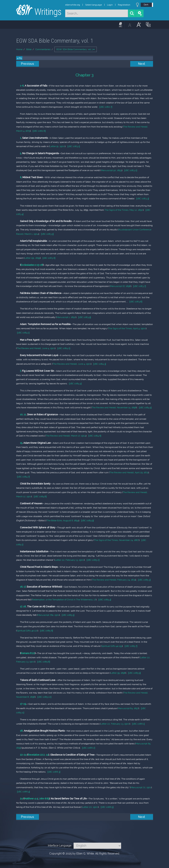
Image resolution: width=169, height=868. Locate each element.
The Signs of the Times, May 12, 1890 (124, 210)
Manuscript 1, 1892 (66, 317)
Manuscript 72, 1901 (141, 787)
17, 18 (23, 607)
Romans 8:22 (28, 653)
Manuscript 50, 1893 (111, 170)
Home (19, 49)
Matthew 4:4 (31, 799)
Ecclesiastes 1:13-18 (32, 265)
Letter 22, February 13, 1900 (69, 560)
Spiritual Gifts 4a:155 (112, 646)
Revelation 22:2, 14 (38, 755)
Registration (124, 5)
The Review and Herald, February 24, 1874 (114, 580)
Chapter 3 (84, 75)
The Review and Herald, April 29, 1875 (129, 472)
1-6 (22, 86)
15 (21, 443)
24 (21, 799)
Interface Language (60, 846)
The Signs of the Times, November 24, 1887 (116, 540)
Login (110, 5)
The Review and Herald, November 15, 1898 (114, 408)
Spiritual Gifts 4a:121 (27, 631)
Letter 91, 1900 (57, 146)
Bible (29, 49)
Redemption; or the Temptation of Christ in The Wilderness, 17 (64, 600)
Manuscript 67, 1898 (120, 286)
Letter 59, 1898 (118, 673)
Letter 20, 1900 (90, 807)
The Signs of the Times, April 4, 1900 (127, 328)
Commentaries (43, 49)
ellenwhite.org (73, 5)
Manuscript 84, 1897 (128, 708)
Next (142, 64)
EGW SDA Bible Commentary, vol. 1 (76, 49)
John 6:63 (44, 799)
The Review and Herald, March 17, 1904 (66, 436)
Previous (27, 64)
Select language (94, 5)
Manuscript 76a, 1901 (48, 615)
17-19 (23, 704)
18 (21, 731)
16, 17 (23, 587)
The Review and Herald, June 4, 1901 (36, 348)
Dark (146, 5)
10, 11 (23, 415)
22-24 (23, 755)
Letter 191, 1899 (32, 258)
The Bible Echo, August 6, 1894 (63, 520)
